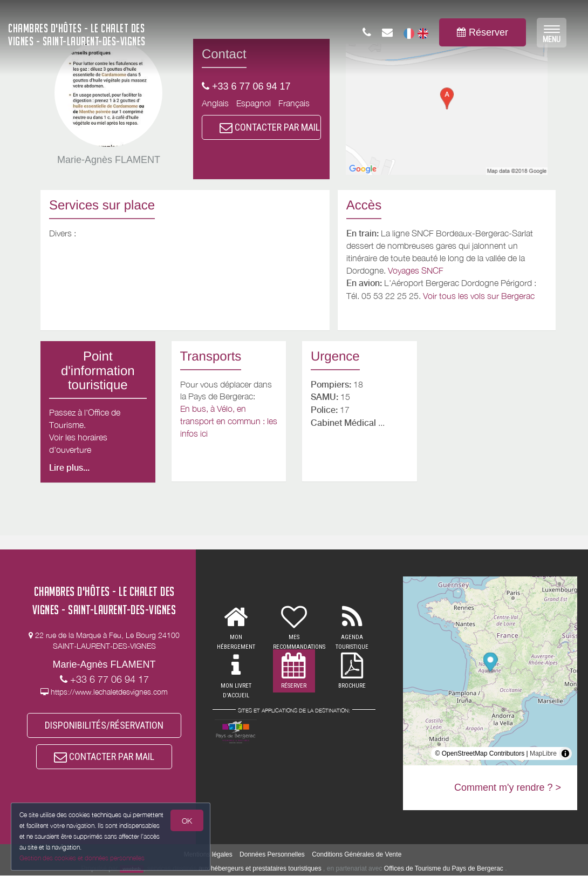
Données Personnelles (272, 855)
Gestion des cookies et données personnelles (82, 858)
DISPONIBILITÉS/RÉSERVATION (104, 725)
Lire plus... (69, 468)
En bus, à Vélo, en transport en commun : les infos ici (229, 421)
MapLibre (543, 753)
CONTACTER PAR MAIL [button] (270, 127)
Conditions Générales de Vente (357, 855)
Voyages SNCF (416, 270)
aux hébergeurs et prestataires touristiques (260, 869)
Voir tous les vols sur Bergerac (479, 296)
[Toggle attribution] (565, 753)
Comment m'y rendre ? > (508, 787)
